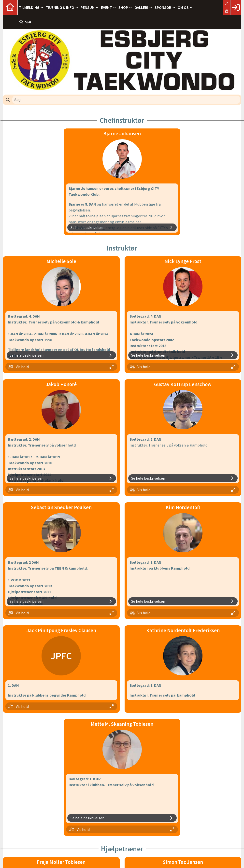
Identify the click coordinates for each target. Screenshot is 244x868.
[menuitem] (10, 7)
